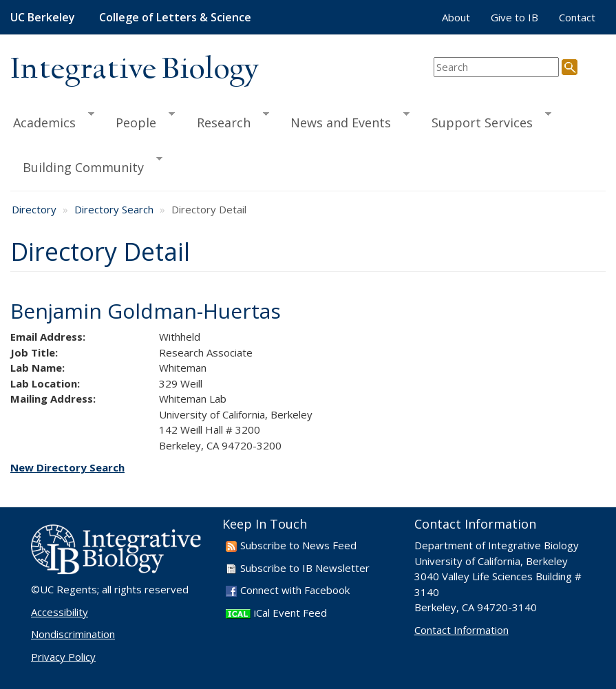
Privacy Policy (63, 657)
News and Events (344, 120)
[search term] (496, 67)
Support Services (485, 120)
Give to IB (514, 17)
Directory (34, 209)
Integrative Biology (134, 70)
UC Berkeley (43, 17)
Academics (52, 120)
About (456, 17)
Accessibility (60, 612)
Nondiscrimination (73, 634)
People (139, 120)
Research (227, 120)
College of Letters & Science (175, 17)
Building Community (86, 165)
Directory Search (114, 209)
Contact (577, 17)
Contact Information (461, 630)
